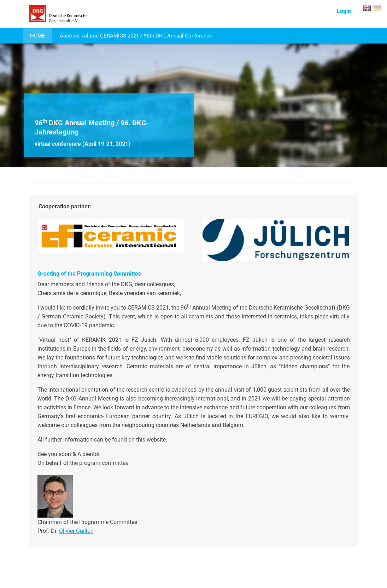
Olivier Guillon (76, 531)
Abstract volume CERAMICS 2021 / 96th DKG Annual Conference (136, 36)
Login (344, 11)
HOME (38, 36)
